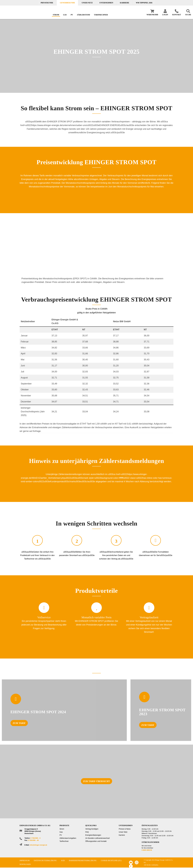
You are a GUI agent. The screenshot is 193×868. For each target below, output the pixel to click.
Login (165, 15)
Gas (65, 15)
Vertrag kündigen (92, 829)
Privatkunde (47, 3)
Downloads (25, 864)
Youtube (131, 862)
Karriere (125, 3)
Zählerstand (83, 15)
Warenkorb (152, 15)
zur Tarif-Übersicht (96, 781)
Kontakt (177, 15)
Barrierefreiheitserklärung (83, 861)
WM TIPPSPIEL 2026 (144, 3)
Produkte (64, 826)
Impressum (25, 861)
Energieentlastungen (93, 835)
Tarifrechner (101, 15)
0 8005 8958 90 (147, 850)
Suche (188, 15)
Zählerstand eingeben (68, 838)
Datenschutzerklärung (45, 861)
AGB (63, 861)
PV (72, 15)
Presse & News (125, 829)
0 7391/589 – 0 (35, 838)
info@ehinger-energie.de (38, 845)
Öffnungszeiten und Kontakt (96, 841)
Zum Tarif (19, 723)
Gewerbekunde (67, 3)
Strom (56, 15)
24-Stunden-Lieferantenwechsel (97, 838)
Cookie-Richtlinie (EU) (111, 861)
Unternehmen (106, 3)
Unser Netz (87, 3)
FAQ (87, 832)
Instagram (137, 862)
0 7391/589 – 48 (33, 840)
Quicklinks (91, 826)
